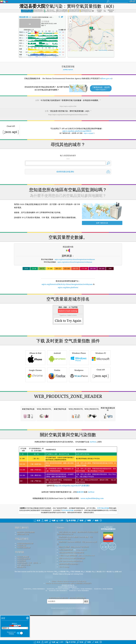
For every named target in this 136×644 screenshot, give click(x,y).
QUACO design (64, 567)
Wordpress (79, 375)
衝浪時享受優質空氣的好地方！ (69, 564)
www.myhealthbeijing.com (92, 498)
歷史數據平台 (21, 567)
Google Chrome (35, 375)
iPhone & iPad (35, 357)
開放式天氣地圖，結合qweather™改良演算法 (74, 547)
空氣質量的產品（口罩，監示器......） (29, 563)
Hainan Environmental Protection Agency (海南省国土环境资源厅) (69, 583)
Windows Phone (79, 357)
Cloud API (101, 374)
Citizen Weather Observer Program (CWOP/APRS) (69, 581)
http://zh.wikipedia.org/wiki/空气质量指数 (72, 486)
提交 (86, 601)
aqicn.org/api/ (89, 133)
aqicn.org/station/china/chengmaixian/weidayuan (75, 262)
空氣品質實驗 (21, 545)
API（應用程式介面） (24, 565)
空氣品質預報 (21, 561)
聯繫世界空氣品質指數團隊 (26, 532)
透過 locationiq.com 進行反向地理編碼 (72, 558)
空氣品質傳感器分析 (24, 547)
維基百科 (80, 492)
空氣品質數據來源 (23, 557)
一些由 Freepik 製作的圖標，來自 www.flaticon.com (77, 555)
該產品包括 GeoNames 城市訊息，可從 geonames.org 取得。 (77, 543)
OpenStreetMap (103, 50)
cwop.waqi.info (81, 550)
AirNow (93, 442)
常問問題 (20, 552)
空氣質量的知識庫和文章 (25, 543)
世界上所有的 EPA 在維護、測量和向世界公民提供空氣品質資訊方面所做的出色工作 (77, 533)
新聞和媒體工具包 (23, 534)
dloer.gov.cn (107, 78)
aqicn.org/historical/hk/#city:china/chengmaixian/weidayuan (67, 284)
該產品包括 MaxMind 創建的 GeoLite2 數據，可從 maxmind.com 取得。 (75, 538)
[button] (91, 29)
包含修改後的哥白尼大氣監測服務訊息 (72, 553)
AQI (25, 17)
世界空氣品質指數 (103, 508)
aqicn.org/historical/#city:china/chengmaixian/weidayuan (75, 259)
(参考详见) (68, 467)
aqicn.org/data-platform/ (68, 287)
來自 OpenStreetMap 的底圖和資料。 (71, 561)
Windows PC (101, 357)
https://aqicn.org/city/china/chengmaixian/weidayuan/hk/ (68, 115)
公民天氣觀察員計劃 (66, 550)
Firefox (57, 375)
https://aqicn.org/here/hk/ (68, 106)
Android (57, 357)
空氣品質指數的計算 (24, 559)
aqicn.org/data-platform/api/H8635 (77, 131)
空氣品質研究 (22, 539)
